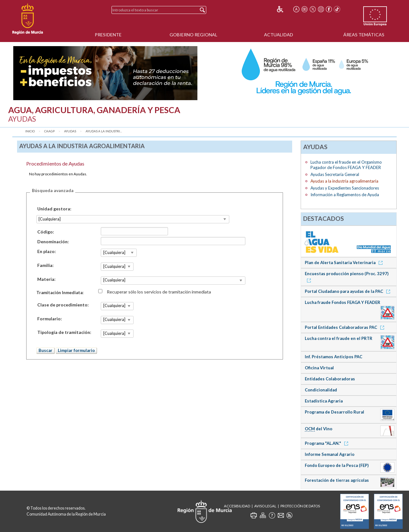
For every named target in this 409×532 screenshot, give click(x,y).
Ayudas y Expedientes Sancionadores (345, 188)
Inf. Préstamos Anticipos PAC (334, 357)
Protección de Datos (300, 506)
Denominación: (53, 242)
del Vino (319, 429)
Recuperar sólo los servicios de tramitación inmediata (159, 291)
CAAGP (49, 131)
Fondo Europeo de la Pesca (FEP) (337, 465)
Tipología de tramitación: (64, 332)
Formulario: (50, 319)
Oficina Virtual (319, 368)
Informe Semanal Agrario (330, 454)
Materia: (46, 279)
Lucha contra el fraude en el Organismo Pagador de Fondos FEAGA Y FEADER (346, 165)
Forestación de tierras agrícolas (337, 480)
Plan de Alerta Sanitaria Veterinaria (345, 263)
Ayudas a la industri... (104, 131)
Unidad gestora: (54, 209)
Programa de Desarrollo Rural (334, 412)
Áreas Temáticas (364, 35)
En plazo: (47, 251)
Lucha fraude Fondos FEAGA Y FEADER (343, 302)
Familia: (45, 265)
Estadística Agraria (324, 401)
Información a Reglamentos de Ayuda (345, 195)
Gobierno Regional (193, 35)
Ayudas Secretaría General (335, 174)
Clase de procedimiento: (63, 305)
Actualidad (279, 35)
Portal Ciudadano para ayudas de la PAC (349, 291)
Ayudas (70, 131)
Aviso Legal (265, 506)
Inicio (30, 131)
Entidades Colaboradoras (330, 379)
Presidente (108, 35)
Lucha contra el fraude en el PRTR (339, 338)
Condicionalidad (321, 390)
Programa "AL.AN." (328, 443)
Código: (46, 232)
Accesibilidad (237, 506)
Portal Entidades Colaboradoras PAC (346, 327)
